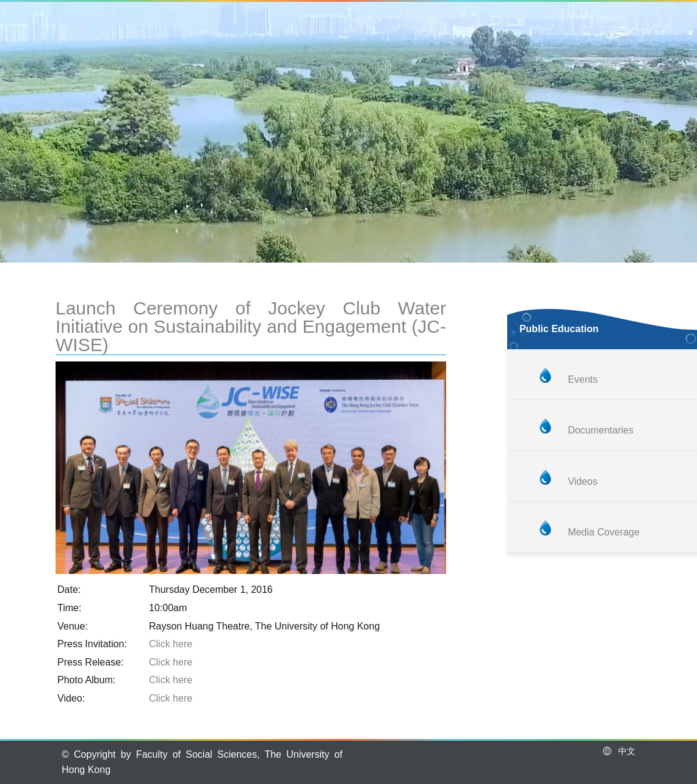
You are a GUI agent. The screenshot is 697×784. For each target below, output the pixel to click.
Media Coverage (603, 532)
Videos (583, 481)
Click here (171, 644)
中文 (619, 751)
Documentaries (601, 430)
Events (583, 379)
